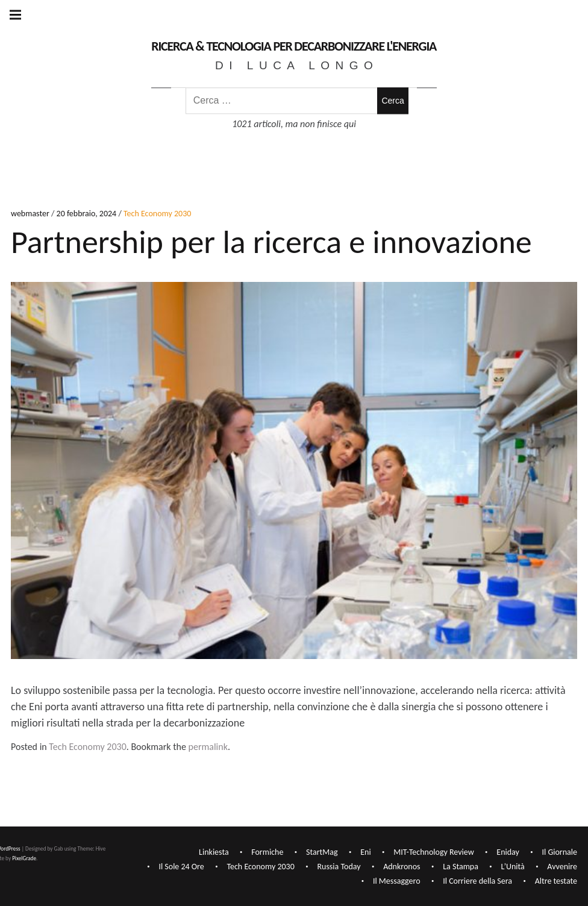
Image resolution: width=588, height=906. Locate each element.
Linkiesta (214, 853)
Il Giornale (560, 853)
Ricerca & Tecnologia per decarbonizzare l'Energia (294, 46)
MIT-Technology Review (433, 853)
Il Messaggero (397, 882)
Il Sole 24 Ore (181, 867)
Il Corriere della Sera (477, 882)
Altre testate (556, 882)
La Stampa (461, 867)
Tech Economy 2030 (157, 214)
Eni (365, 853)
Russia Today (339, 867)
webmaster (31, 214)
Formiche (267, 853)
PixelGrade (24, 858)
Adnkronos (402, 867)
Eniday (508, 853)
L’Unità (513, 867)
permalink (208, 747)
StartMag (322, 853)
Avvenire (562, 867)
